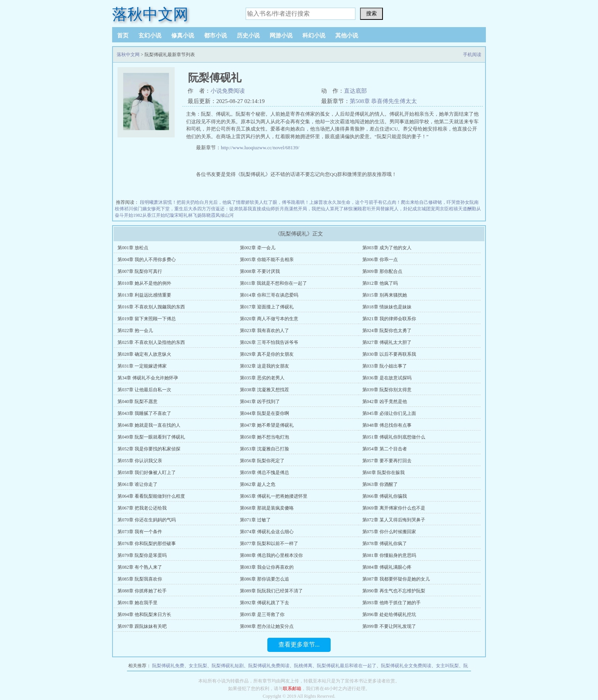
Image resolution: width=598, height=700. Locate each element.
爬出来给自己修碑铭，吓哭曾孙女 (435, 202)
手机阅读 (472, 55)
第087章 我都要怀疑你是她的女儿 (396, 579)
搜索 (371, 13)
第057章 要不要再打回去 (387, 461)
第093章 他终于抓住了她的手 (391, 603)
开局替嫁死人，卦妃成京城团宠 (403, 209)
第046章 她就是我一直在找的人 (149, 425)
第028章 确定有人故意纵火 (144, 354)
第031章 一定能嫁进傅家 (142, 366)
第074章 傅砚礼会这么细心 (267, 532)
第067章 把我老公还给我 (142, 508)
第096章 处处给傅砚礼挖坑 (389, 615)
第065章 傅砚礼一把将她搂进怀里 (274, 496)
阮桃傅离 (303, 666)
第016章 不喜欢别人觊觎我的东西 (151, 307)
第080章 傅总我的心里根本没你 (271, 555)
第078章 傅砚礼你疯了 (385, 544)
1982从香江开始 (149, 215)
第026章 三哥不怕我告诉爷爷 (269, 342)
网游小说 (281, 35)
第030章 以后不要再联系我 (389, 354)
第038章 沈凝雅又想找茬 (264, 390)
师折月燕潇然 (284, 209)
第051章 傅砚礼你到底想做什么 (394, 437)
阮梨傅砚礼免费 (168, 666)
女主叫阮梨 (447, 666)
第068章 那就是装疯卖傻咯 (267, 508)
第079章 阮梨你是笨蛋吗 (142, 555)
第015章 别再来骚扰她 (385, 295)
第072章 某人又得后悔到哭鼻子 (394, 520)
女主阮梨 (198, 666)
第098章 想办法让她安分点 (267, 626)
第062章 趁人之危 (258, 484)
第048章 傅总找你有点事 (387, 425)
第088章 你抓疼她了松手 (142, 591)
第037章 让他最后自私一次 (144, 390)
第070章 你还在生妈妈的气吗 (147, 520)
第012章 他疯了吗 (380, 283)
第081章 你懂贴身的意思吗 (389, 555)
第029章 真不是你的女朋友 (267, 354)
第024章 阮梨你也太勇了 (387, 331)
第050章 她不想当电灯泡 (264, 437)
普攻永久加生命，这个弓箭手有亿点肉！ (360, 202)
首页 (123, 35)
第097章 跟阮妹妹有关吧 (142, 626)
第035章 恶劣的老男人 (262, 378)
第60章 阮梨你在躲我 (383, 473)
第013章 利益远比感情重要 (144, 295)
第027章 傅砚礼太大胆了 (387, 342)
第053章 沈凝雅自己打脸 (264, 449)
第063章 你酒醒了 (380, 484)
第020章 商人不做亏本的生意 (269, 319)
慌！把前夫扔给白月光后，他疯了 (202, 202)
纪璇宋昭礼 (177, 215)
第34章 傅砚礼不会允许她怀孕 (148, 378)
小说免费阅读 (228, 91)
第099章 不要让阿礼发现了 (389, 626)
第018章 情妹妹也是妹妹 (387, 307)
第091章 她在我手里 (137, 603)
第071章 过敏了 (255, 520)
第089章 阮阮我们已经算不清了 (271, 591)
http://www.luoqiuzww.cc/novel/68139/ (260, 148)
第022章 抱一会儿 (135, 331)
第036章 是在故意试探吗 (387, 378)
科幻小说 (314, 35)
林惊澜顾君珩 (357, 209)
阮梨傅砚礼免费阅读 (269, 666)
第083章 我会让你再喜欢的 (267, 567)
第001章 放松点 (133, 248)
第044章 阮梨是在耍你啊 (264, 413)
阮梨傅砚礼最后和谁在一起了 (347, 666)
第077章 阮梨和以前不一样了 (269, 544)
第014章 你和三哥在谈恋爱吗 (269, 295)
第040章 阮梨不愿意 (137, 402)
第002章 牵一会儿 (258, 248)
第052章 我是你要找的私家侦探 (149, 449)
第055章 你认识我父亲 (140, 461)
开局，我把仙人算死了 (321, 209)
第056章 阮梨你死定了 (262, 461)
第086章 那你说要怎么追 (264, 579)
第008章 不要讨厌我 (260, 271)
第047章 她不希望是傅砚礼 (267, 425)
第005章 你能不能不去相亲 (267, 260)
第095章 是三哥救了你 (262, 615)
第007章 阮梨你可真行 (140, 271)
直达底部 (355, 91)
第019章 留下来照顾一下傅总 (147, 319)
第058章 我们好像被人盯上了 (147, 473)
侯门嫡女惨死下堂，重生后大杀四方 (170, 209)
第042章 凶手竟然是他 (385, 402)
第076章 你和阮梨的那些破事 (147, 544)
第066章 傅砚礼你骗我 (385, 496)
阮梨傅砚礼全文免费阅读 (406, 666)
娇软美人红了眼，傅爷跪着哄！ (277, 202)
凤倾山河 (225, 215)
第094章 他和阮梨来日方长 (144, 615)
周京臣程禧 (447, 209)
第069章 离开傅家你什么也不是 (394, 508)
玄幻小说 (150, 35)
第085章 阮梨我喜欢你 (140, 579)
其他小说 (347, 35)
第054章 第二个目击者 (385, 449)
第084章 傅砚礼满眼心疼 (387, 567)
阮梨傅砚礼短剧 (228, 666)
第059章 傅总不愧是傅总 (264, 473)
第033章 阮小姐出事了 (385, 366)
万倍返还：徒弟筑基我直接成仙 (238, 209)
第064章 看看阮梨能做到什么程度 (151, 496)
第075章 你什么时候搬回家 (389, 532)
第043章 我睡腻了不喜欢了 (144, 413)
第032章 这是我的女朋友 (264, 366)
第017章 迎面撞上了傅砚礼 (267, 307)
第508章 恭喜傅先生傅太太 (383, 101)
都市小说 (215, 35)
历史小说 (248, 35)
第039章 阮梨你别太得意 (387, 390)
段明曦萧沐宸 (154, 202)
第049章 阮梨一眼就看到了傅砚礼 (151, 437)
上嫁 (314, 202)
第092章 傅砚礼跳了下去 (264, 603)
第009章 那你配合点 (382, 271)
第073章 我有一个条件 (140, 532)
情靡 (241, 202)
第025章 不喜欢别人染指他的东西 (151, 342)
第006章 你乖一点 (380, 260)
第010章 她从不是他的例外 (144, 283)
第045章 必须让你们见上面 (389, 413)
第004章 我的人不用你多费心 (147, 260)
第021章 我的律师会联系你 (389, 319)
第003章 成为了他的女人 (387, 248)
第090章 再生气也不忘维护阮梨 (394, 591)
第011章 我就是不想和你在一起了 (274, 283)
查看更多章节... (299, 644)
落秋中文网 (150, 14)
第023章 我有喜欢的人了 (264, 331)
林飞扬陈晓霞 (202, 215)
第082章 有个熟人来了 (140, 567)
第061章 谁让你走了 (137, 484)
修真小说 (183, 35)
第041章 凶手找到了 (260, 402)
